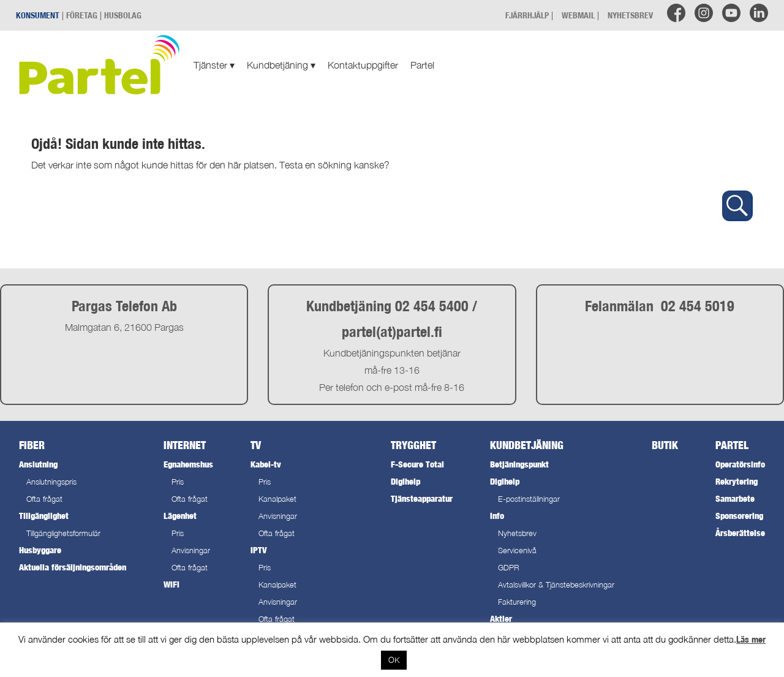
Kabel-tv (266, 464)
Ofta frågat (44, 499)
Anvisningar (191, 550)
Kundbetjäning (281, 65)
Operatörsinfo (740, 464)
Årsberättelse (740, 533)
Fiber (32, 445)
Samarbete (735, 498)
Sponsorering (739, 516)
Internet (185, 445)
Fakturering (517, 602)
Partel (422, 65)
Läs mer (751, 639)
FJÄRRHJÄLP (527, 15)
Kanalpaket (277, 499)
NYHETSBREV (630, 15)
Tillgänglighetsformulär (63, 533)
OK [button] (394, 660)
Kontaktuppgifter (363, 65)
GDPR (509, 568)
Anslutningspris (51, 482)
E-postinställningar (529, 499)
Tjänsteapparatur (422, 498)
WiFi (171, 584)
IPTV (258, 550)
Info (497, 516)
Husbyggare (40, 550)
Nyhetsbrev (517, 533)
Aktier (501, 618)
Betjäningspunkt (519, 464)
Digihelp (405, 481)
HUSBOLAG (123, 15)
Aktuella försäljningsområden (73, 567)
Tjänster (214, 65)
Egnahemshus (188, 464)
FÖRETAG (82, 15)
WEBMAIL (578, 15)
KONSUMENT (38, 15)
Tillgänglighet (44, 516)
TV (256, 445)
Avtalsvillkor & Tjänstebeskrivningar (556, 585)
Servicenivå (517, 550)
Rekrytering (737, 481)
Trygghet (413, 445)
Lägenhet (180, 516)
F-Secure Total (417, 464)
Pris (178, 482)
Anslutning (38, 464)
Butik (665, 445)
